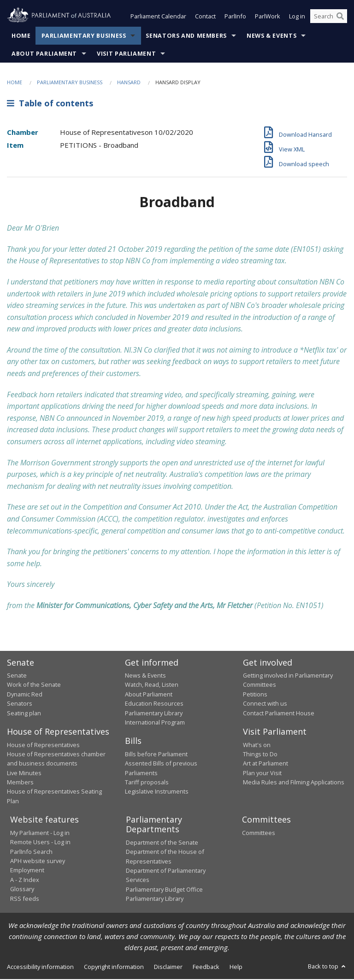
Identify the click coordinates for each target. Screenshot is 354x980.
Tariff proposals (147, 783)
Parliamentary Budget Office (164, 890)
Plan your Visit (262, 774)
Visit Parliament (126, 55)
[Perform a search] (340, 17)
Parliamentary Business (84, 37)
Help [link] (236, 968)
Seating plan (24, 714)
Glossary (22, 890)
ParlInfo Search (31, 852)
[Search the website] (329, 17)
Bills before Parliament (156, 755)
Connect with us (265, 704)
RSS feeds (25, 899)
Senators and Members (186, 37)
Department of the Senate (162, 843)
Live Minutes (24, 774)
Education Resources (154, 704)
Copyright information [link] (114, 968)
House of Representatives (43, 746)
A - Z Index (25, 881)
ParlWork (268, 17)
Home (21, 37)
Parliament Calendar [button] (158, 17)
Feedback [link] (206, 968)
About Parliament (44, 55)
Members (20, 783)
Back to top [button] (327, 967)
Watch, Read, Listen (152, 686)
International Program (155, 723)
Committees (259, 834)
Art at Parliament (265, 764)
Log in (297, 17)
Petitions (255, 695)
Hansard (129, 83)
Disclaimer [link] (168, 968)
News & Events (271, 37)
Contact (205, 17)
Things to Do (260, 755)
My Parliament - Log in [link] (40, 834)
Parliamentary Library (154, 714)
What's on (257, 746)
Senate (17, 676)
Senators (20, 704)
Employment (27, 871)
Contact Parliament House (279, 714)
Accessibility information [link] (40, 968)
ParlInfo (235, 17)
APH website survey (38, 862)
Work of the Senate (34, 686)
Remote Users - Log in (40, 843)
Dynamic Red (25, 695)
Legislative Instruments (157, 793)
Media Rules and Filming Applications (294, 783)
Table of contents (50, 104)
